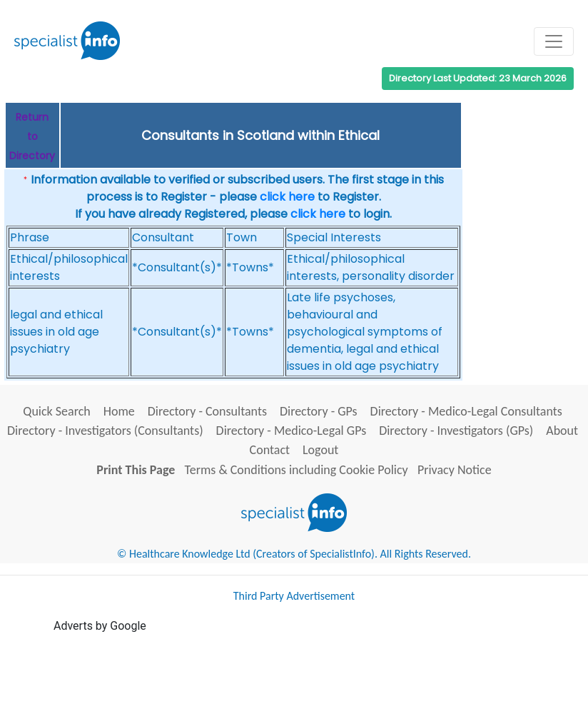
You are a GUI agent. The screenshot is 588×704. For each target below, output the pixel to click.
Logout (320, 450)
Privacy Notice (455, 470)
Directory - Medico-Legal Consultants (466, 411)
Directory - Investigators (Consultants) (105, 431)
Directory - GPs (319, 411)
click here (287, 197)
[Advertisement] (313, 667)
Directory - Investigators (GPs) (456, 431)
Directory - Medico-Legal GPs (292, 431)
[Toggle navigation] (554, 41)
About (562, 431)
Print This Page (136, 470)
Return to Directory (32, 136)
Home (119, 411)
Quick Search (57, 411)
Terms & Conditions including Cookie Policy (296, 470)
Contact (270, 450)
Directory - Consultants (207, 411)
